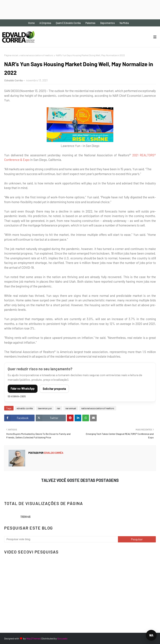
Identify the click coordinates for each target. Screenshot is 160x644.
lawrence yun (45, 408)
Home (31, 23)
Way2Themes (33, 638)
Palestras (90, 23)
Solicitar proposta (54, 389)
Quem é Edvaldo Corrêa (68, 23)
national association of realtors (37, 55)
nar (59, 408)
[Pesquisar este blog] (61, 539)
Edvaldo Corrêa (14, 80)
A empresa (45, 23)
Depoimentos (107, 23)
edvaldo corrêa (25, 408)
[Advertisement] (76, 9)
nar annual (71, 408)
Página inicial (11, 55)
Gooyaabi (62, 638)
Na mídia (124, 23)
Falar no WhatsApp (23, 389)
